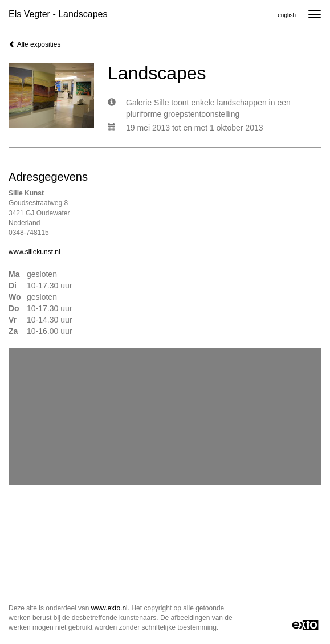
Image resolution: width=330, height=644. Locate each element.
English (287, 15)
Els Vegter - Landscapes (58, 14)
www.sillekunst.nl (34, 252)
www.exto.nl (109, 608)
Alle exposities (34, 44)
